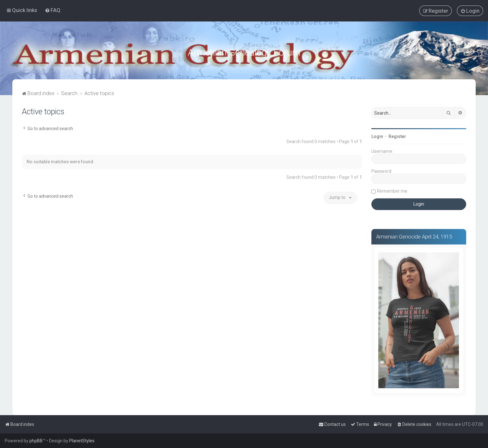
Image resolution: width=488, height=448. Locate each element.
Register (397, 136)
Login (377, 136)
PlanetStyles (82, 441)
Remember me (392, 190)
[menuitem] (53, 10)
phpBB (36, 441)
